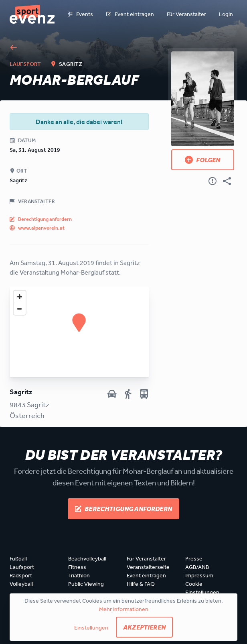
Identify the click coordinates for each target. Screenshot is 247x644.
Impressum (199, 575)
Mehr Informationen (124, 609)
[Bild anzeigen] (203, 99)
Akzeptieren (144, 627)
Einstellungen (91, 628)
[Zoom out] (20, 309)
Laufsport (22, 567)
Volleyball (21, 584)
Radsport (21, 575)
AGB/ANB (197, 567)
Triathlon (79, 575)
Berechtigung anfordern (123, 509)
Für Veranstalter (186, 14)
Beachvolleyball (87, 558)
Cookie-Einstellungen (202, 588)
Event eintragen (130, 14)
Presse (194, 558)
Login (226, 14)
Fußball (18, 558)
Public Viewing (86, 584)
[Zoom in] (20, 297)
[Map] (79, 332)
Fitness (77, 567)
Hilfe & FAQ (141, 584)
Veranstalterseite (148, 567)
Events (80, 14)
